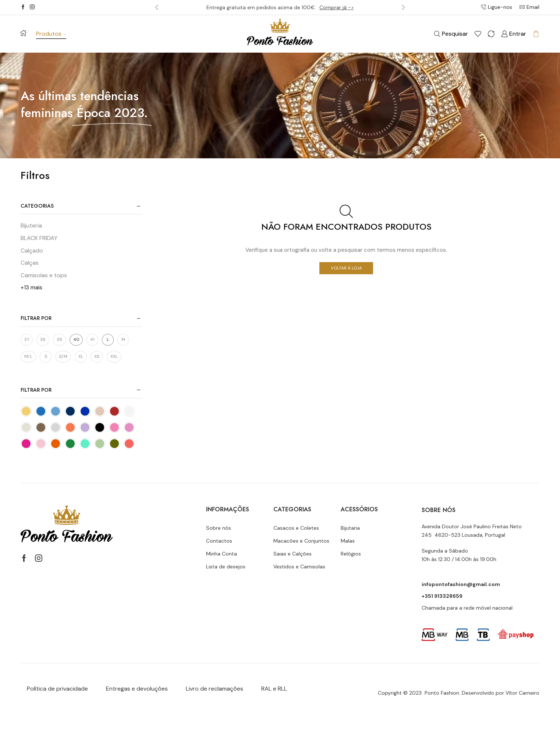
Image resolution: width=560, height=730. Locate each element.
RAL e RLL (274, 689)
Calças (30, 263)
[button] (157, 7)
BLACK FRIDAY (39, 238)
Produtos (51, 34)
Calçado (32, 251)
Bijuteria (31, 225)
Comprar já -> (337, 7)
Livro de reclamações (215, 689)
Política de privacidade (57, 689)
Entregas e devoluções (137, 689)
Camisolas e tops (44, 275)
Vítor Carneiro (522, 693)
